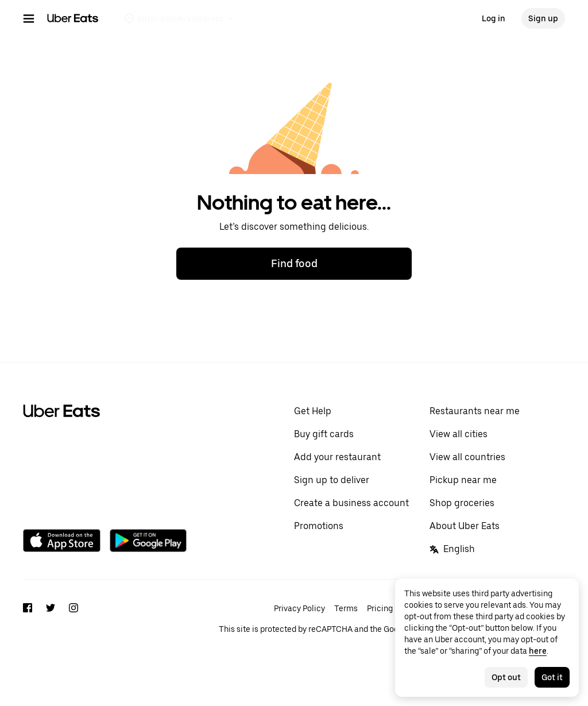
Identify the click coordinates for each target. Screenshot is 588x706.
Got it (552, 677)
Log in (494, 18)
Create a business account (351, 503)
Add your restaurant (337, 457)
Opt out (506, 677)
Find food (294, 263)
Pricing (380, 608)
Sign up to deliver (332, 480)
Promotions (319, 526)
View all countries (467, 457)
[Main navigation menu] (29, 18)
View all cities (459, 434)
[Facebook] (28, 629)
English (452, 549)
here (538, 651)
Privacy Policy (299, 608)
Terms (346, 608)
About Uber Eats (465, 526)
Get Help (313, 411)
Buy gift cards (324, 434)
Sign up (543, 18)
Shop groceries (462, 503)
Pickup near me (463, 480)
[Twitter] (51, 629)
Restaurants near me (475, 411)
